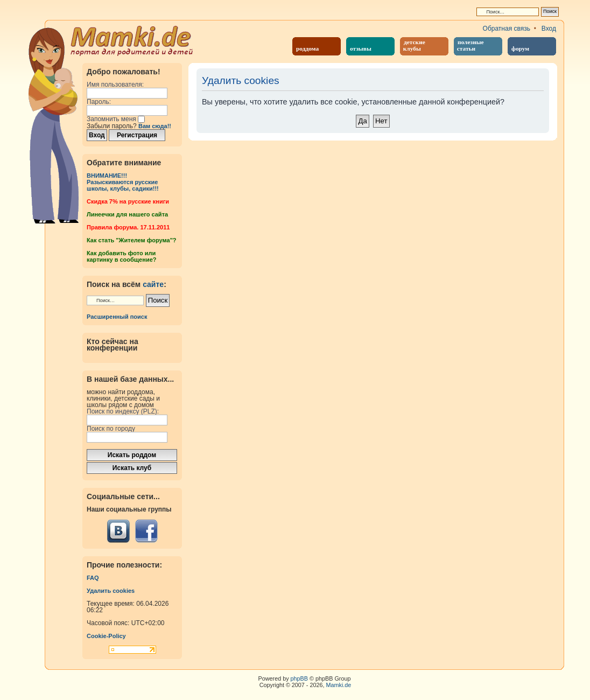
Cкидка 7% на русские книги (128, 201)
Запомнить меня (116, 119)
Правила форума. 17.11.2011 (128, 227)
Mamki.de (339, 685)
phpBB (299, 678)
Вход (549, 29)
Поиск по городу (111, 429)
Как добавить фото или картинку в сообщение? (121, 256)
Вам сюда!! (155, 126)
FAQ (93, 578)
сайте (153, 284)
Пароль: (99, 102)
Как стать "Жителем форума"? (132, 240)
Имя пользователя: (115, 85)
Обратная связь (507, 29)
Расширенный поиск (117, 317)
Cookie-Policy (106, 636)
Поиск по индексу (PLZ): (123, 411)
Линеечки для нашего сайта (127, 214)
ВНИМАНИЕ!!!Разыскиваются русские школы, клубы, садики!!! (123, 182)
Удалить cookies (111, 591)
